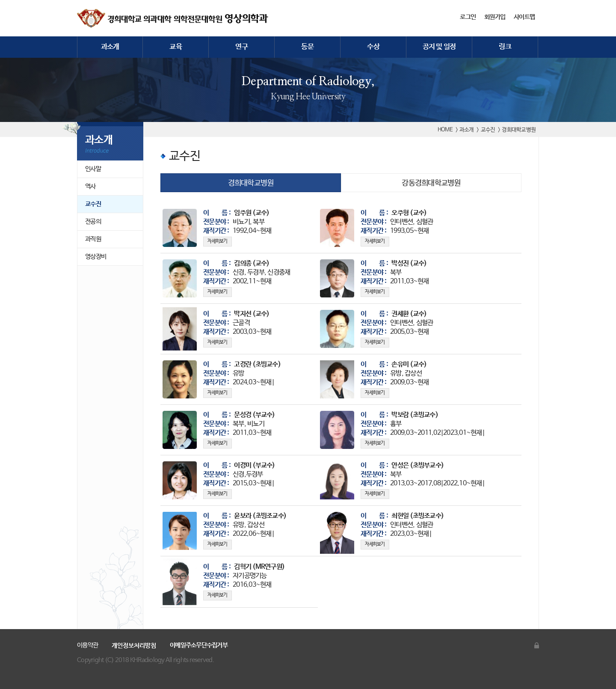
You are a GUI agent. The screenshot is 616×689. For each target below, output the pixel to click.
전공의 (93, 221)
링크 (505, 47)
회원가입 (495, 17)
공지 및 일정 (439, 47)
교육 (176, 47)
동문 (307, 47)
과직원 (93, 239)
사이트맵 (524, 17)
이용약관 (87, 645)
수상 (373, 47)
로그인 (468, 17)
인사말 (93, 169)
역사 (90, 186)
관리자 (537, 645)
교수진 (93, 204)
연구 (241, 47)
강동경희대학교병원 (431, 183)
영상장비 (96, 257)
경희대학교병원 (251, 183)
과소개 (110, 47)
